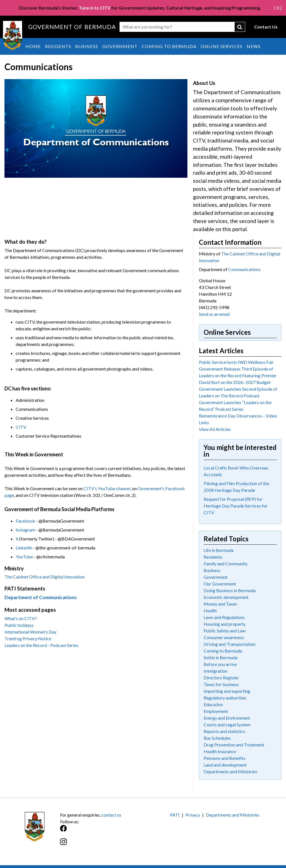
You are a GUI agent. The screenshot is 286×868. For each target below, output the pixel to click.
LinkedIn (24, 548)
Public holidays (19, 625)
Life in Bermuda (219, 550)
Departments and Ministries (230, 771)
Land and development (225, 765)
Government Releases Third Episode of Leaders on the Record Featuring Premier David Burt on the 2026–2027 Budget (238, 375)
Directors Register (221, 678)
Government (120, 46)
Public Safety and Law (225, 631)
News (254, 46)
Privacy (193, 815)
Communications (244, 269)
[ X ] (278, 8)
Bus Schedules (217, 738)
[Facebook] (102, 831)
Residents (58, 46)
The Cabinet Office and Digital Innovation (45, 577)
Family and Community (226, 564)
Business (87, 46)
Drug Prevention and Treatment (234, 745)
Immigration (215, 671)
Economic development (226, 597)
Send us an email (214, 314)
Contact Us (266, 27)
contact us (111, 815)
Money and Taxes (220, 604)
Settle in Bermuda (221, 657)
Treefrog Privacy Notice (28, 638)
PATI (175, 815)
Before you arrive (220, 664)
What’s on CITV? (21, 618)
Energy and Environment (227, 718)
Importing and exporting (227, 691)
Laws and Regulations (224, 617)
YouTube (24, 557)
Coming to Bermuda (169, 46)
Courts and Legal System (227, 724)
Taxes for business (221, 684)
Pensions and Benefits (225, 758)
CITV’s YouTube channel (107, 488)
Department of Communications (40, 597)
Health (210, 610)
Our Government (220, 584)
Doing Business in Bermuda (230, 590)
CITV (21, 427)
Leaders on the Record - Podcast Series (41, 645)
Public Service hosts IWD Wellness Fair (236, 362)
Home (33, 46)
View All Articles (215, 429)
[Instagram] (102, 845)
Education (213, 704)
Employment (216, 711)
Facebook (25, 521)
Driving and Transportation (230, 644)
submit (240, 27)
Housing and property (225, 624)
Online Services (221, 46)
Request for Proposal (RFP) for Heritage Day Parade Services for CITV (236, 506)
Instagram (25, 530)
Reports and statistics (224, 731)
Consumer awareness (224, 637)
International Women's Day (30, 632)
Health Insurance (220, 751)
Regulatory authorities (225, 698)
